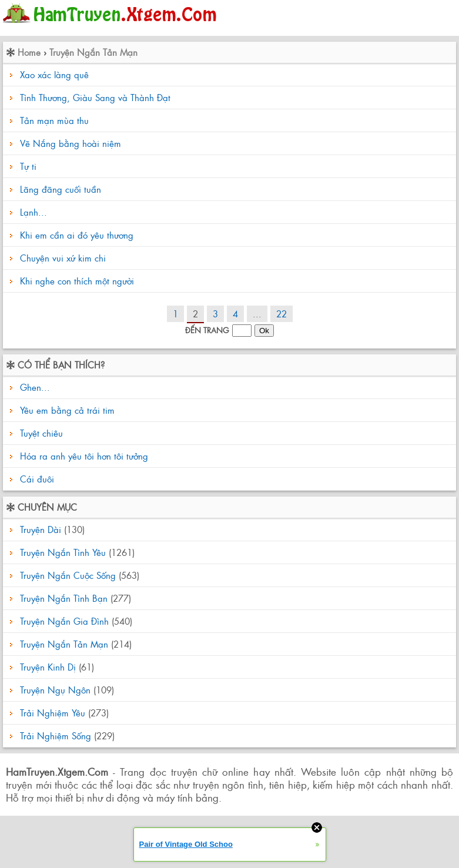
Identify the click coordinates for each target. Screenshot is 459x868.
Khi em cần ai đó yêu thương (77, 235)
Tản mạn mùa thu (54, 120)
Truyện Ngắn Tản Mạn (93, 52)
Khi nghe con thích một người (77, 281)
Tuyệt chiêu (40, 433)
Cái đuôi (36, 479)
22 (282, 314)
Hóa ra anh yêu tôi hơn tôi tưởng (83, 456)
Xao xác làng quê (54, 74)
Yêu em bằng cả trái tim (66, 410)
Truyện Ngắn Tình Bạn (64, 598)
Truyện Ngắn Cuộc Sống (68, 575)
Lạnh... (33, 212)
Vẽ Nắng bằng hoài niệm (71, 143)
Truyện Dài (41, 529)
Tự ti (28, 166)
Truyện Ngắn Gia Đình (64, 621)
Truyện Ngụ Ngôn (55, 690)
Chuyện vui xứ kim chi (63, 258)
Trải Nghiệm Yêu (53, 713)
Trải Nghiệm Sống (56, 735)
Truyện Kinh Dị (48, 667)
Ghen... (33, 387)
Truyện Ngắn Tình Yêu (63, 552)
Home (29, 52)
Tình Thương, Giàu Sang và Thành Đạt (95, 97)
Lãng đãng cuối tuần (61, 189)
